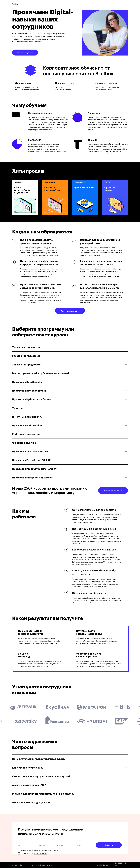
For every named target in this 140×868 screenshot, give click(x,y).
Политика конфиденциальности (41, 865)
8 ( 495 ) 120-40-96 (121, 864)
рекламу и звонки (40, 853)
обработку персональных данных (46, 850)
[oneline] (46, 845)
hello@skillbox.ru (102, 865)
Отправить (109, 845)
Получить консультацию (25, 52)
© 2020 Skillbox (17, 865)
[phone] (66, 845)
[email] (85, 845)
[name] (27, 845)
